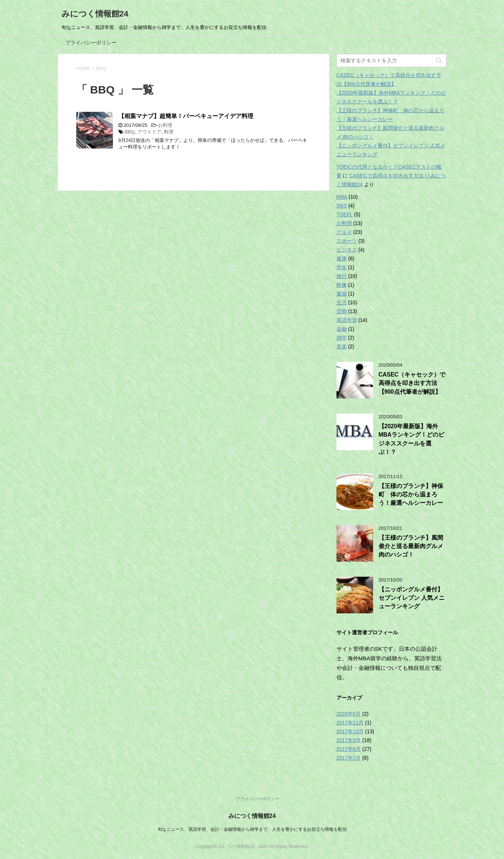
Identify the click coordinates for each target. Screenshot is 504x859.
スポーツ (347, 241)
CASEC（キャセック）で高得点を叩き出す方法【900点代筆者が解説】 (412, 383)
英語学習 (347, 320)
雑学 (342, 338)
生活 (342, 302)
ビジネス (347, 250)
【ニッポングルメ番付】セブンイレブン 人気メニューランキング (412, 598)
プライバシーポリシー (91, 43)
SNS (342, 206)
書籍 (342, 294)
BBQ (130, 132)
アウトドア (149, 132)
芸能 (342, 311)
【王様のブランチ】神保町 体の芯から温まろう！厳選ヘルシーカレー (411, 495)
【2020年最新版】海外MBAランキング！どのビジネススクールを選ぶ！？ (412, 439)
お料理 (165, 125)
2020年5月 (349, 714)
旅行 (342, 276)
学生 (342, 267)
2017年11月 (350, 723)
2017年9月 (349, 740)
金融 (342, 329)
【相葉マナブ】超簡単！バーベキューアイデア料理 (186, 116)
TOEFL (345, 214)
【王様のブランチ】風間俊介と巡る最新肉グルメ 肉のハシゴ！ (411, 546)
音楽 (342, 346)
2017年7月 (349, 758)
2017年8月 (349, 749)
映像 (342, 285)
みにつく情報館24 (95, 14)
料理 (169, 132)
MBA (342, 197)
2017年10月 (350, 731)
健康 (342, 258)
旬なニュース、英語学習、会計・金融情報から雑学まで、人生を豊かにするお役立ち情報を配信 (252, 829)
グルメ (344, 232)
